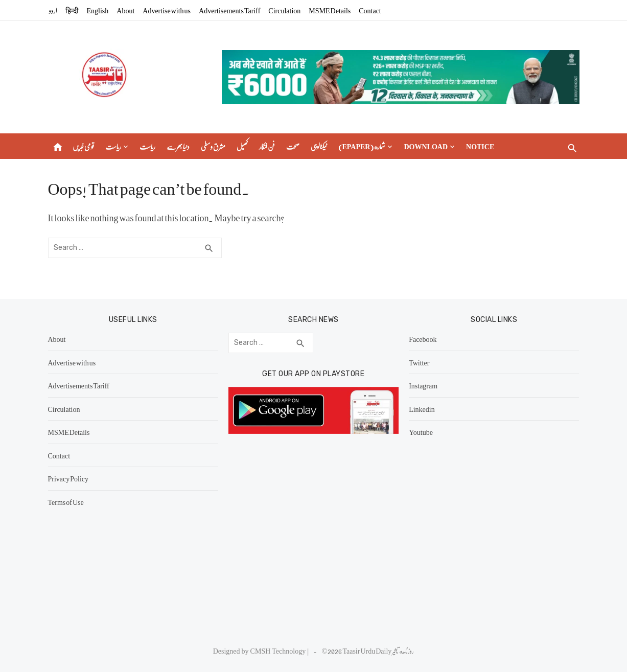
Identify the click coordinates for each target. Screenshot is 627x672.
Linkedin (422, 409)
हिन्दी (72, 10)
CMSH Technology (279, 651)
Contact (370, 10)
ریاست (113, 146)
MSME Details (330, 10)
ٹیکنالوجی (319, 146)
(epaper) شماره (362, 146)
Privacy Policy (68, 478)
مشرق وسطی (213, 146)
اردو (53, 10)
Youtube (421, 432)
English (98, 10)
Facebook (423, 339)
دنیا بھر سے (178, 146)
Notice (480, 146)
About (125, 10)
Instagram (423, 385)
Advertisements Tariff (229, 10)
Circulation (284, 10)
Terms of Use (66, 502)
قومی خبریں (83, 146)
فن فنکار (267, 146)
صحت (293, 146)
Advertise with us (167, 10)
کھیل (242, 146)
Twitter (419, 362)
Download (426, 146)
